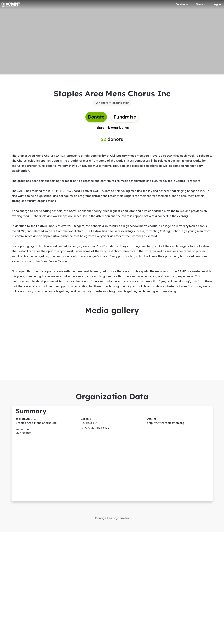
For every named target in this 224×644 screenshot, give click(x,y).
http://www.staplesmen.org (166, 423)
